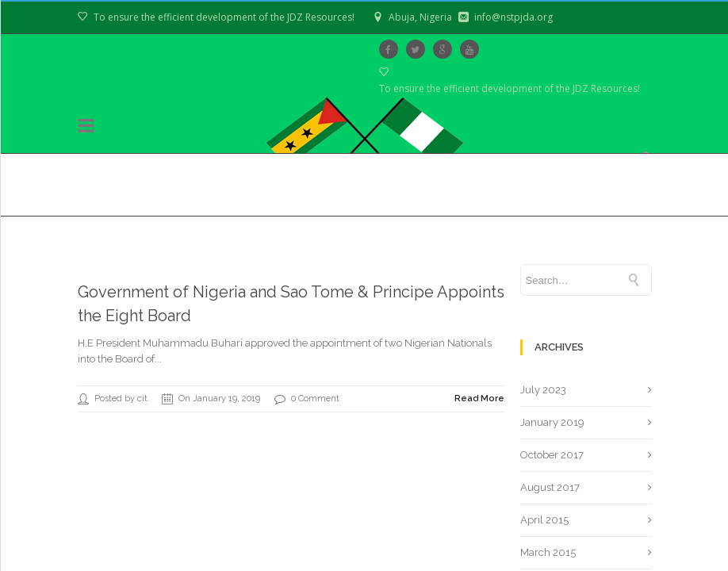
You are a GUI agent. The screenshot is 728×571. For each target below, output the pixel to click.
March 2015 (548, 552)
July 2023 (543, 390)
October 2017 (552, 455)
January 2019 (552, 422)
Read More (479, 399)
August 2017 (550, 487)
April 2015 (544, 520)
